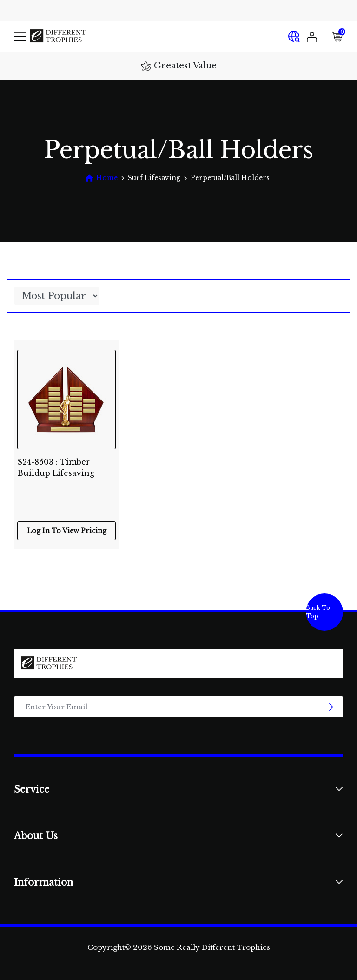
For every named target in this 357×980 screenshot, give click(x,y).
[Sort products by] (57, 296)
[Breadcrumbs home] (101, 178)
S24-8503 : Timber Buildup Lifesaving (56, 467)
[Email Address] (178, 707)
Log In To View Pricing (67, 531)
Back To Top (318, 612)
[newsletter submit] (327, 707)
